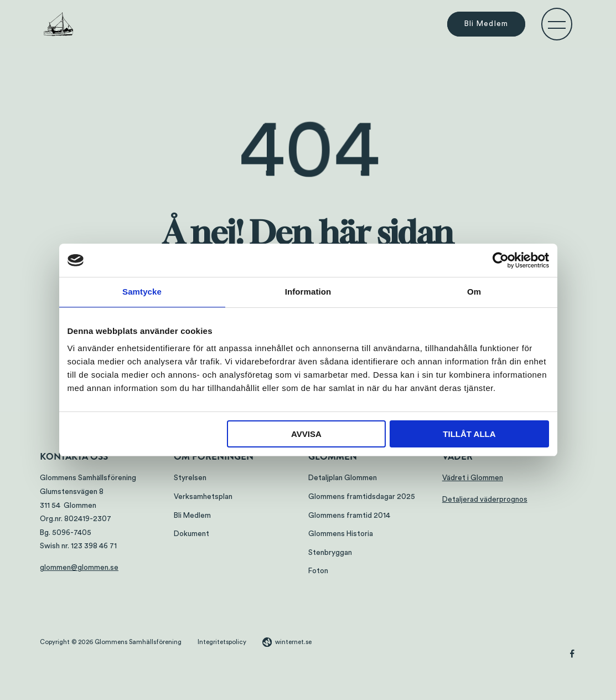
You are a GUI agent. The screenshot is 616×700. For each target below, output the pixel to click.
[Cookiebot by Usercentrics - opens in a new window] (501, 260)
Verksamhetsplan (203, 497)
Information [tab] (308, 292)
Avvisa (306, 434)
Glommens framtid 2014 (349, 516)
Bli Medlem (486, 24)
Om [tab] (474, 292)
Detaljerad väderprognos (485, 500)
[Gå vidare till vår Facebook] (572, 655)
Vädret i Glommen (473, 478)
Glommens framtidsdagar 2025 (362, 497)
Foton (318, 571)
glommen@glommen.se (79, 568)
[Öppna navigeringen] (557, 24)
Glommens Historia (341, 534)
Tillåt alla (469, 434)
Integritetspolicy (222, 642)
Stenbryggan (330, 553)
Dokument (191, 534)
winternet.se (293, 642)
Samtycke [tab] (142, 292)
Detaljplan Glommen (343, 478)
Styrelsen (190, 478)
